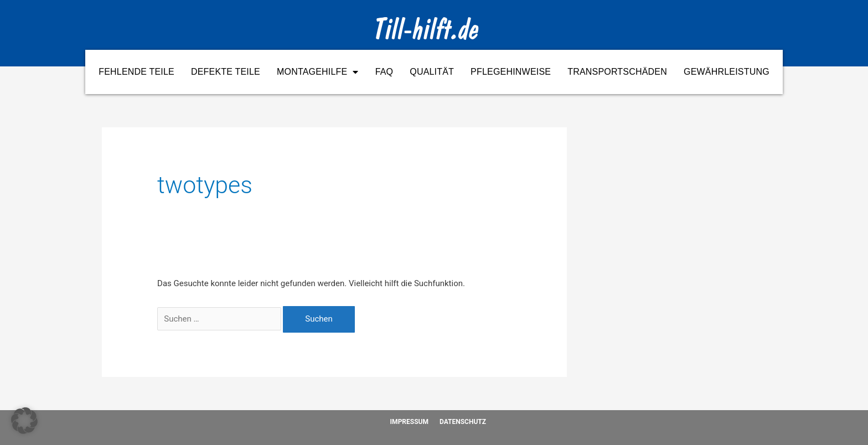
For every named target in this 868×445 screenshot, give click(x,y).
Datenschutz (463, 422)
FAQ (384, 72)
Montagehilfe (318, 72)
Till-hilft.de (427, 32)
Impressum (409, 422)
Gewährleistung (727, 72)
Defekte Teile (226, 72)
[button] (24, 421)
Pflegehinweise (511, 72)
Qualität (432, 72)
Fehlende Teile (136, 72)
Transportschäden (617, 72)
